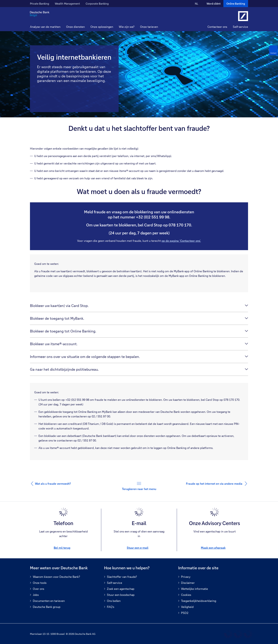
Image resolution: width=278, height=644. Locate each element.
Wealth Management (67, 4)
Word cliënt (214, 4)
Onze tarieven (149, 27)
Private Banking (40, 4)
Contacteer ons (217, 27)
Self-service (240, 27)
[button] (75, 27)
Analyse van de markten (45, 27)
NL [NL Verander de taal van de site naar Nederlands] (197, 4)
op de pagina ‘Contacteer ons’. (181, 241)
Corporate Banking (97, 4)
